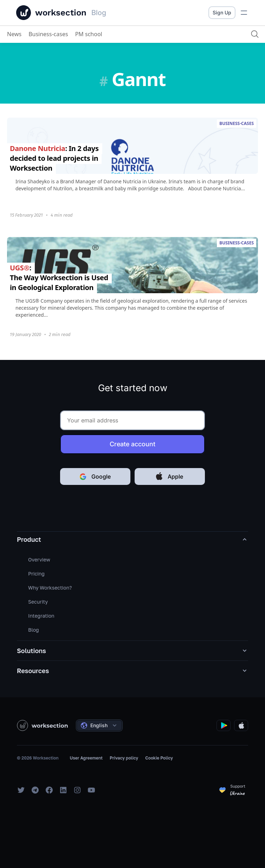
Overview (39, 560)
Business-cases (48, 34)
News (14, 34)
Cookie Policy (159, 758)
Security (38, 602)
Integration (41, 616)
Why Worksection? (50, 588)
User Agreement (86, 758)
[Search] (255, 34)
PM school (89, 34)
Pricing (36, 574)
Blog (34, 630)
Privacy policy (124, 758)
